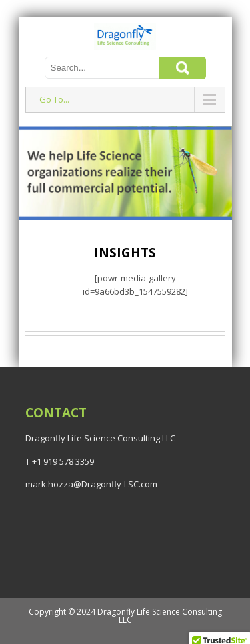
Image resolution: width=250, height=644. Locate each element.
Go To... (54, 99)
